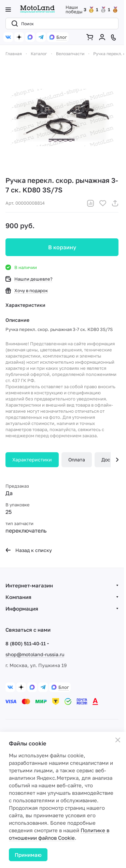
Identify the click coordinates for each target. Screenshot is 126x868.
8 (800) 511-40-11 (26, 643)
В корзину (62, 247)
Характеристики (32, 460)
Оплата (77, 460)
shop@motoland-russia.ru (35, 654)
